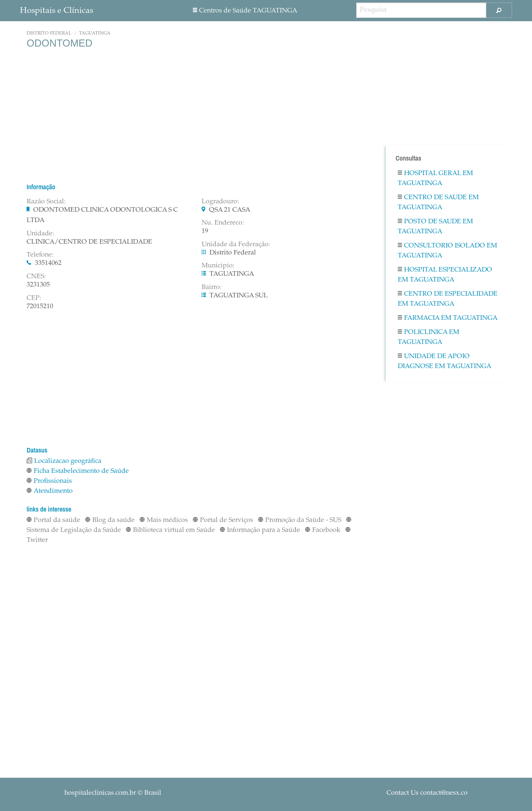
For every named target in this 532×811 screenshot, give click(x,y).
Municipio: (218, 266)
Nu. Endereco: (223, 223)
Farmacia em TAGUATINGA (448, 318)
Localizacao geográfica (64, 461)
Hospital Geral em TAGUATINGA (435, 178)
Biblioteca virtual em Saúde (170, 530)
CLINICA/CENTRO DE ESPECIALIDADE (89, 242)
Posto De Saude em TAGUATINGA (435, 227)
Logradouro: (220, 202)
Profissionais (49, 481)
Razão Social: (46, 202)
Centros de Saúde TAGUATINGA (245, 11)
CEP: (34, 298)
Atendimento (50, 491)
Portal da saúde (53, 520)
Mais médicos (164, 520)
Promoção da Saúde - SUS (300, 520)
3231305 (38, 285)
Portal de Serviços (223, 520)
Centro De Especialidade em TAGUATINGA (448, 299)
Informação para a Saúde (260, 530)
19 (205, 231)
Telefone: (40, 255)
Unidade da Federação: (236, 245)
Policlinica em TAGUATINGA (429, 337)
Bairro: (212, 287)
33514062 (48, 263)
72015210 (40, 307)
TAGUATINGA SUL (239, 296)
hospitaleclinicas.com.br (100, 793)
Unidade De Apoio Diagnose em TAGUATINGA (445, 361)
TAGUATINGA (95, 33)
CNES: (36, 277)
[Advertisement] (195, 116)
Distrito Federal (49, 33)
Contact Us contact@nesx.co (427, 793)
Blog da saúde (110, 520)
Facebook (323, 530)
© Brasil (113, 793)
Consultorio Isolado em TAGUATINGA (447, 251)
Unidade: (40, 234)
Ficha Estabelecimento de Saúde (78, 471)
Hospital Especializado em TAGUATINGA (445, 275)
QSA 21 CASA (230, 210)
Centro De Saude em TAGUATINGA (438, 203)
